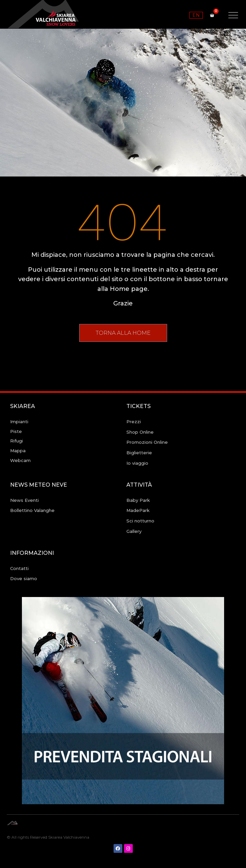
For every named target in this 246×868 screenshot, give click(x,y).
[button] (123, 333)
